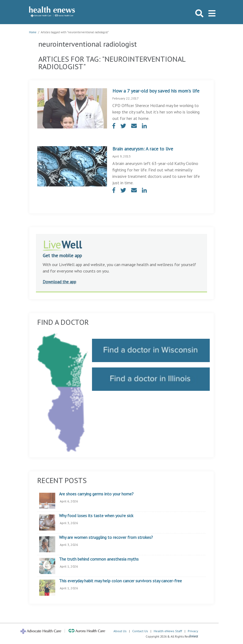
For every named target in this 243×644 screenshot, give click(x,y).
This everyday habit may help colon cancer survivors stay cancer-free (120, 581)
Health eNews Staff (168, 631)
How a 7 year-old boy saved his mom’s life (156, 91)
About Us (120, 631)
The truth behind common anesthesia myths (99, 559)
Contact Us (140, 631)
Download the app (59, 282)
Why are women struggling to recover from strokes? (106, 538)
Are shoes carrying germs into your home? (96, 494)
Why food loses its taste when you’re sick (96, 516)
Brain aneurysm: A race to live (143, 149)
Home (33, 32)
